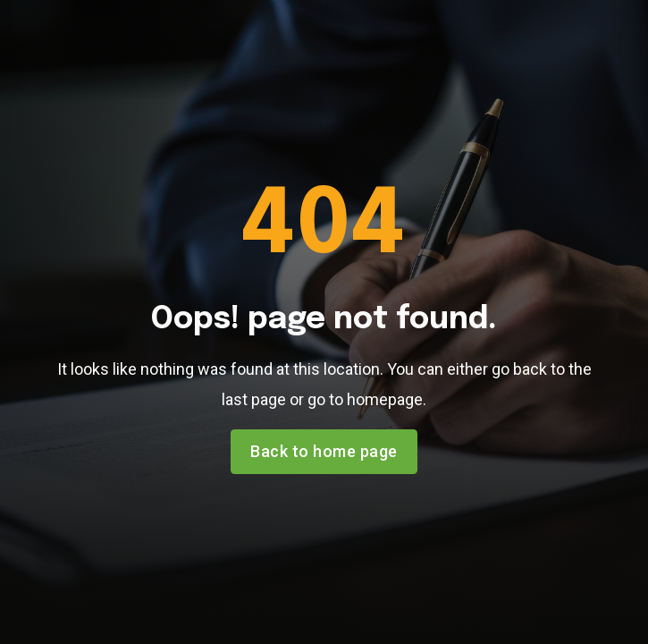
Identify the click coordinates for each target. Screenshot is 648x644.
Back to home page (324, 451)
